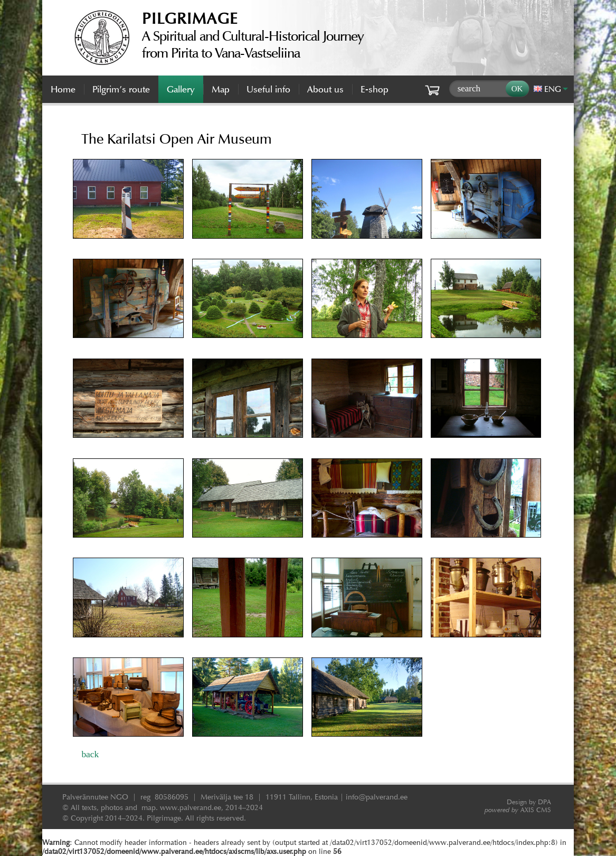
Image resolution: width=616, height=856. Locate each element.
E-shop (375, 89)
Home (63, 89)
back (90, 754)
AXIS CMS (518, 810)
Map (221, 89)
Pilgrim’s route (121, 89)
